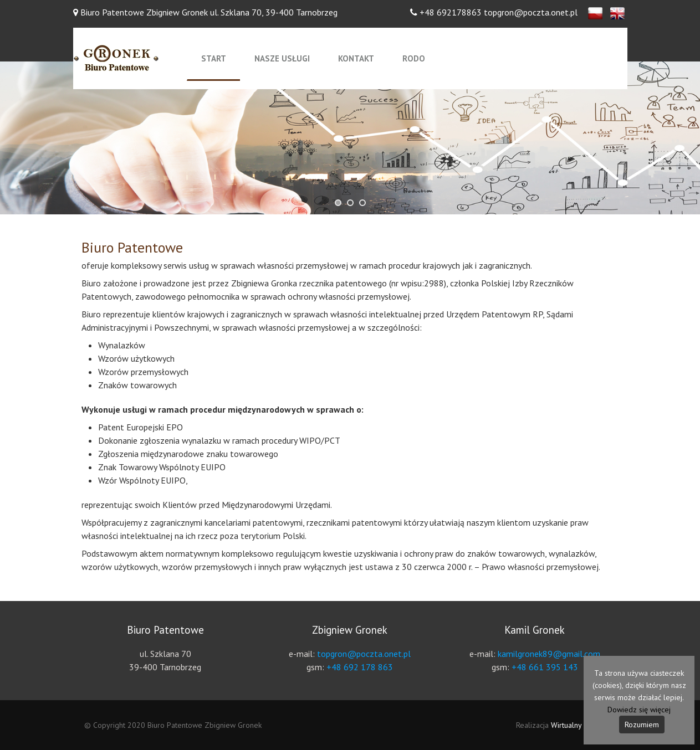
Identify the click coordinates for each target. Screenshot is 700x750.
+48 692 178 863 (360, 667)
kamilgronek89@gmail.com (549, 654)
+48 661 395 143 (545, 667)
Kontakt (356, 58)
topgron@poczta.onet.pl (364, 654)
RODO (414, 58)
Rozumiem (642, 725)
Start (214, 58)
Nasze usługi (282, 58)
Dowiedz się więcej (639, 710)
